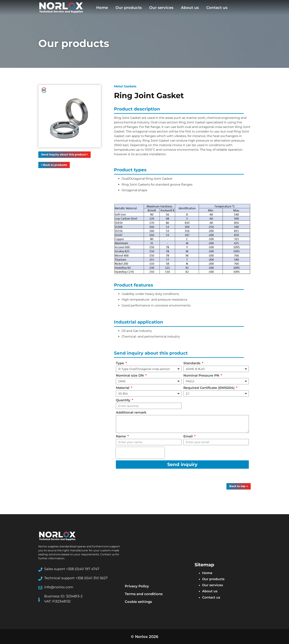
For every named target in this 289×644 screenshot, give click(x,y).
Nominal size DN (130, 376)
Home (102, 8)
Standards (192, 363)
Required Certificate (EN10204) (209, 388)
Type (120, 363)
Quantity (124, 400)
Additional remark (131, 413)
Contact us (217, 8)
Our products (129, 8)
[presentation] (140, 453)
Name (121, 436)
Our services (161, 8)
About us (190, 8)
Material (123, 388)
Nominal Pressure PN (202, 376)
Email (188, 436)
